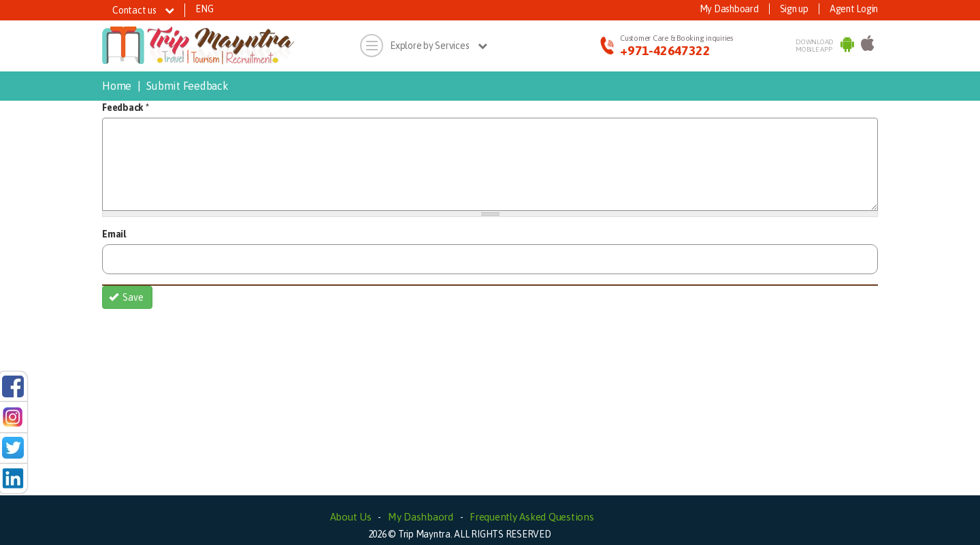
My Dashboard (729, 9)
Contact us (143, 10)
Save (127, 297)
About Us (351, 517)
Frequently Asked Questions (532, 517)
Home (117, 86)
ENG (204, 9)
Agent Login (854, 9)
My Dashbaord (421, 517)
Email (114, 234)
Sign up (794, 9)
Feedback (126, 108)
